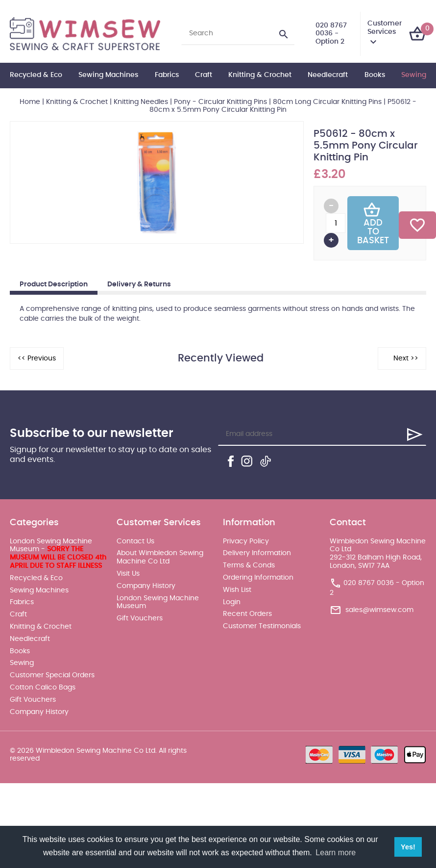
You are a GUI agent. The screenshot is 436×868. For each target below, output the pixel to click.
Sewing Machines (108, 75)
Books (375, 75)
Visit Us (128, 574)
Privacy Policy (246, 541)
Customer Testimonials (262, 626)
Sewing (414, 75)
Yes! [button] (408, 847)
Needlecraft (328, 75)
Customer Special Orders (52, 675)
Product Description (54, 284)
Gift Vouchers (33, 700)
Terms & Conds (249, 565)
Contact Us (135, 541)
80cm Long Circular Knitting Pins (327, 102)
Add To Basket (373, 223)
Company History (39, 712)
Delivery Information (257, 553)
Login (232, 602)
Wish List (237, 590)
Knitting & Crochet (260, 75)
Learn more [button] (336, 853)
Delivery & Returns (139, 284)
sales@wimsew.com (379, 610)
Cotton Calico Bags (43, 688)
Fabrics (167, 75)
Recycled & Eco (36, 75)
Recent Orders (247, 614)
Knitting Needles (141, 102)
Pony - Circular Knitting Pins (220, 102)
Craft (204, 75)
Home (30, 102)
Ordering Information (258, 578)
